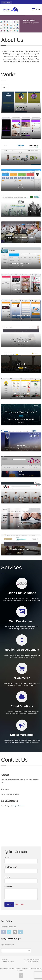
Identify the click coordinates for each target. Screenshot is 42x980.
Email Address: (11, 867)
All (5, 87)
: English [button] (7, 2)
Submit (9, 904)
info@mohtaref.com (19, 806)
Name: (7, 857)
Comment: (9, 887)
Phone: (7, 877)
